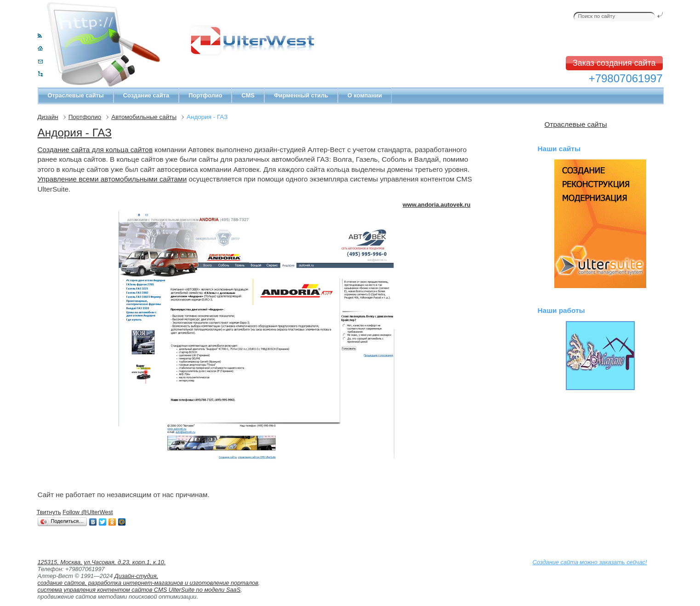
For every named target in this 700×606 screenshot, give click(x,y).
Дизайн (48, 117)
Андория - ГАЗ (75, 133)
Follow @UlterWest (88, 512)
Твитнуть (49, 512)
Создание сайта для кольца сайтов (95, 150)
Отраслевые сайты (76, 95)
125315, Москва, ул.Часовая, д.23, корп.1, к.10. (102, 562)
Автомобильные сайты (144, 117)
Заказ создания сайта (614, 63)
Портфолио (205, 95)
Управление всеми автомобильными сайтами (112, 179)
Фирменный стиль (301, 95)
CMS (248, 95)
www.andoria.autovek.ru (436, 205)
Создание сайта (146, 95)
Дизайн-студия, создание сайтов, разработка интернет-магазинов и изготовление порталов (148, 579)
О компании (365, 95)
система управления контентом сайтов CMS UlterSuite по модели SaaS (139, 590)
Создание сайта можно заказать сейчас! (590, 562)
